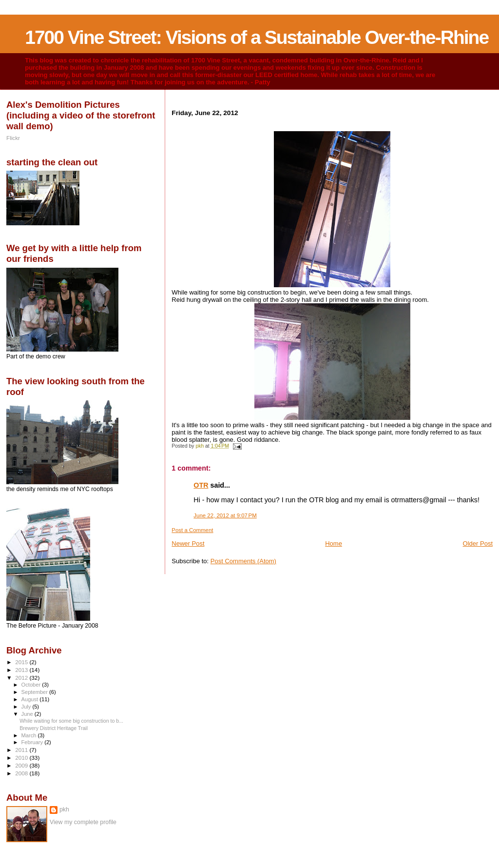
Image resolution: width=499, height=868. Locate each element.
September (36, 692)
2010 (22, 758)
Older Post (478, 543)
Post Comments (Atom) (243, 561)
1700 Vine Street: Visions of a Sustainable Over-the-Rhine (257, 37)
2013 (22, 670)
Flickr (13, 138)
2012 (22, 678)
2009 (22, 765)
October (32, 685)
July (27, 707)
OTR (201, 485)
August (31, 699)
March (30, 735)
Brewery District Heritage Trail (54, 728)
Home (334, 543)
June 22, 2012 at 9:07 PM (225, 515)
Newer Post (188, 543)
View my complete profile (83, 822)
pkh (64, 809)
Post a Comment (192, 530)
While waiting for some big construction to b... (71, 721)
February (33, 742)
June (28, 714)
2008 (22, 773)
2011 (22, 750)
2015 (22, 662)
